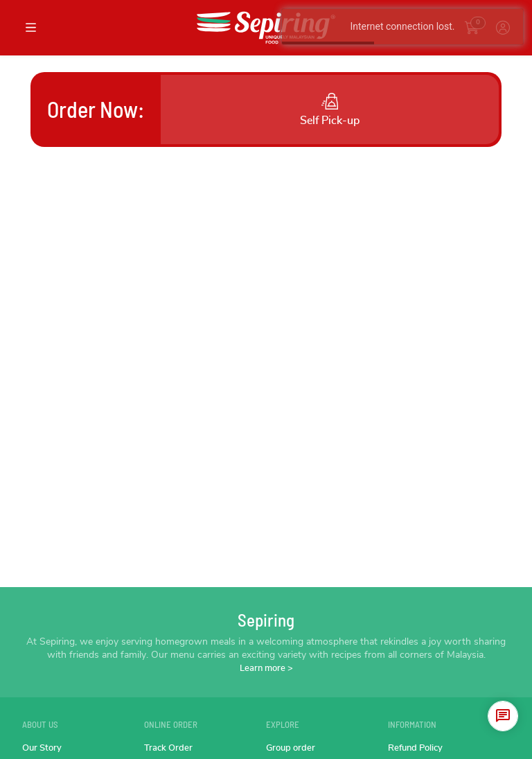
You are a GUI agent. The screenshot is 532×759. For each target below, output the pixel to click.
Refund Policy (415, 748)
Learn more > (266, 669)
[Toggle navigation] (30, 28)
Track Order (168, 748)
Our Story (42, 748)
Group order (291, 748)
